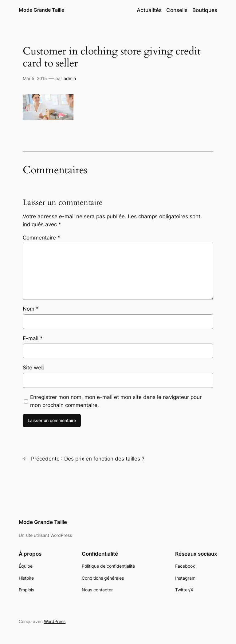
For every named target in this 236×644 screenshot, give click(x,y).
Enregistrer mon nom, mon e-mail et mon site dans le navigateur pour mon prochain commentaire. (116, 401)
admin (70, 78)
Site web (34, 368)
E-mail (33, 338)
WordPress (55, 621)
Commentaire (41, 238)
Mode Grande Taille (41, 10)
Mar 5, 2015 (35, 78)
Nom (31, 309)
